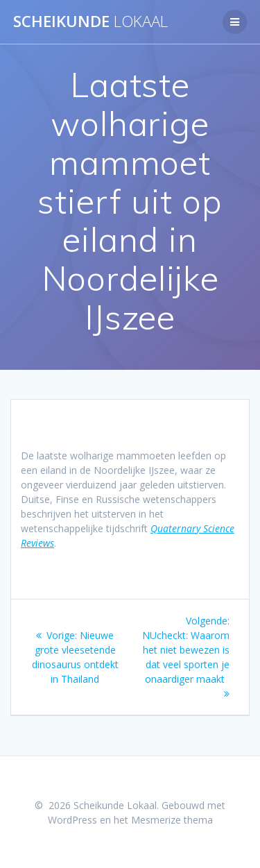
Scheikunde (90, 22)
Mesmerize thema (172, 820)
